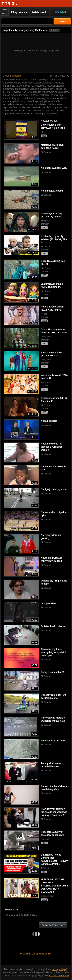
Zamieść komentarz (53, 925)
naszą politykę (59, 969)
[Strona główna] (10, 4)
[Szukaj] (27, 21)
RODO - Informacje (59, 976)
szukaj (62, 21)
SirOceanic (16, 76)
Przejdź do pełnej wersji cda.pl (36, 954)
